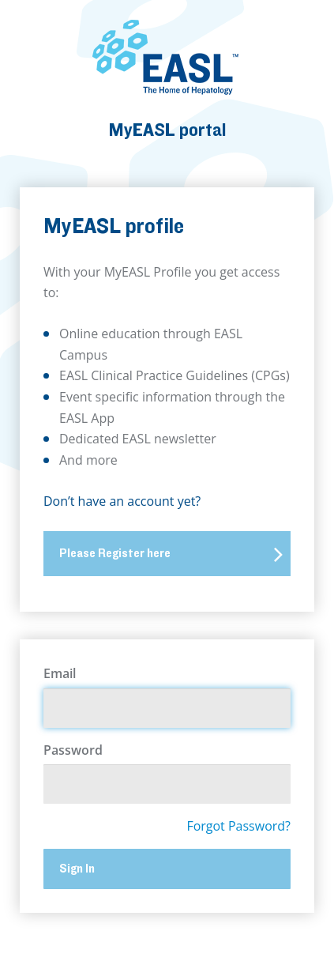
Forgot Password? (238, 826)
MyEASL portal (167, 130)
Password (73, 750)
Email (60, 673)
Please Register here (171, 554)
